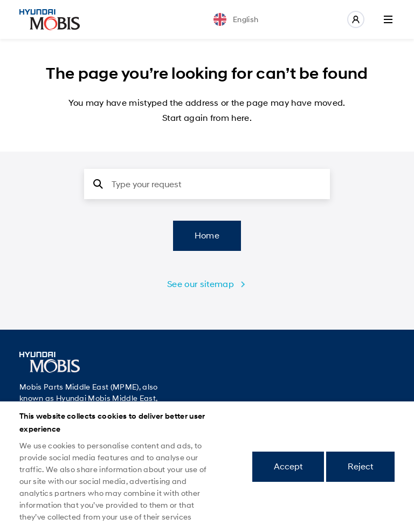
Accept (288, 466)
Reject (360, 466)
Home (207, 236)
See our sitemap (201, 284)
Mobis (50, 19)
